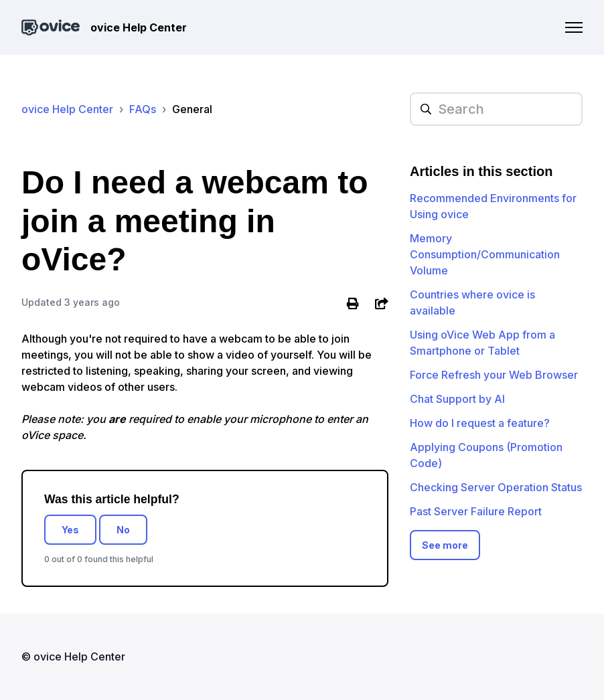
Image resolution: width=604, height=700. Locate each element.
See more (445, 545)
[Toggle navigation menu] (574, 27)
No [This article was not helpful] (123, 530)
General (192, 109)
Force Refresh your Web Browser (494, 375)
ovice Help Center (67, 109)
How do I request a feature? (480, 423)
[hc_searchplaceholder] (496, 109)
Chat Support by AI (457, 399)
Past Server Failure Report (476, 511)
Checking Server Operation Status (496, 487)
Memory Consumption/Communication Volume (485, 254)
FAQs (143, 109)
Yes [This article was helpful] (70, 530)
